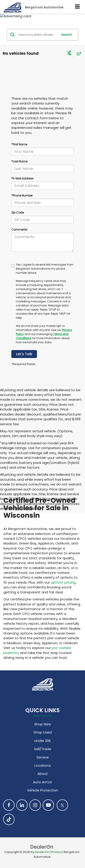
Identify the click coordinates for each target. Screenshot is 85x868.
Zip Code (18, 213)
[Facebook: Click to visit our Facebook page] (9, 805)
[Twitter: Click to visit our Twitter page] (62, 805)
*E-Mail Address (22, 178)
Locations (43, 765)
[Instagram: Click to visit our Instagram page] (35, 805)
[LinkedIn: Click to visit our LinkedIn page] (22, 805)
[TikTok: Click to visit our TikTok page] (9, 819)
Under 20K (43, 741)
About (43, 774)
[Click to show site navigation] (78, 7)
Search (67, 35)
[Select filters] (69, 54)
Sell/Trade (43, 749)
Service (43, 757)
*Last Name (19, 161)
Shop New (43, 724)
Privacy (57, 852)
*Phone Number (22, 195)
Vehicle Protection (42, 790)
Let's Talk (24, 354)
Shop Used (43, 732)
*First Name (19, 144)
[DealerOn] (42, 847)
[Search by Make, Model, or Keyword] (38, 35)
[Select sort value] (78, 53)
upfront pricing (63, 582)
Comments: (20, 230)
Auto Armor (42, 782)
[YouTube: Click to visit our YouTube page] (48, 805)
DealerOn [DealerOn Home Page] (42, 852)
